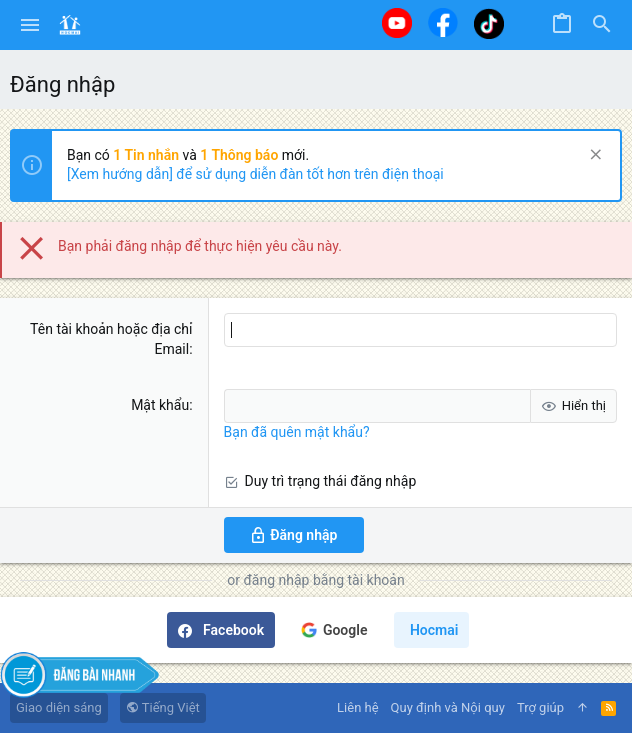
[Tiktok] (489, 23)
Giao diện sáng (59, 707)
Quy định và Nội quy (448, 707)
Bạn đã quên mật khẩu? (297, 432)
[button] (30, 25)
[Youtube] (397, 23)
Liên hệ (358, 707)
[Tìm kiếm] (602, 25)
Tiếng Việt (163, 707)
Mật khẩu (160, 405)
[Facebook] (443, 22)
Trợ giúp (540, 707)
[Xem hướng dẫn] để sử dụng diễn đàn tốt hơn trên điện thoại (255, 174)
